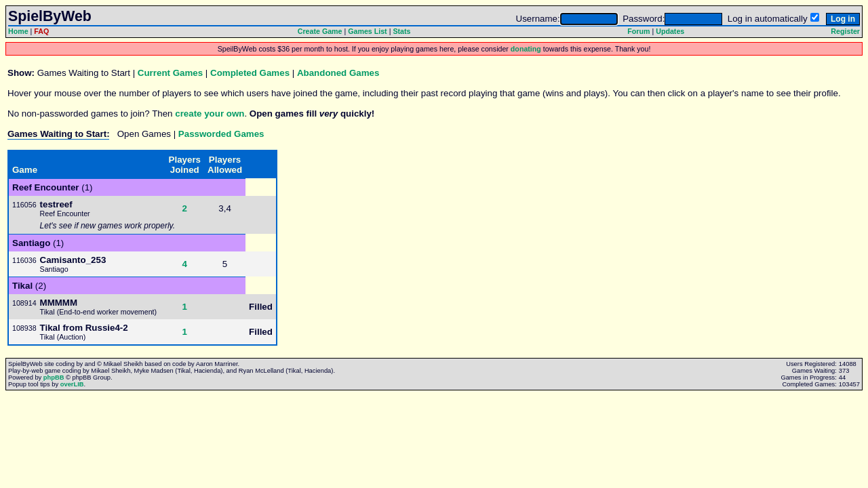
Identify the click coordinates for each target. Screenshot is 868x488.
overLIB (72, 384)
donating (526, 49)
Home (18, 31)
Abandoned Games (338, 73)
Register (845, 31)
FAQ (41, 31)
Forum (638, 31)
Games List (367, 31)
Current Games (170, 73)
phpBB (54, 378)
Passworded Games (221, 134)
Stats (401, 31)
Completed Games (250, 73)
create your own (210, 114)
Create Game (320, 31)
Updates (670, 31)
